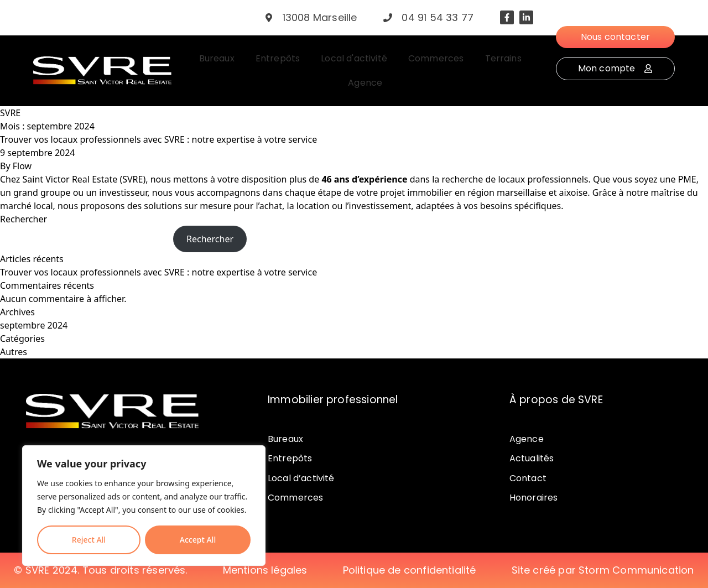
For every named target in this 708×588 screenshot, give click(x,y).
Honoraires (534, 498)
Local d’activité (301, 478)
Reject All (89, 540)
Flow (22, 166)
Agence (527, 439)
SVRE (10, 113)
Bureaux (285, 439)
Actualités (532, 458)
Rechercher (24, 219)
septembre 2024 (34, 325)
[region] (144, 506)
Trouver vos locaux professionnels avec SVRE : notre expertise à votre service (158, 139)
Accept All (198, 540)
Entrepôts (290, 458)
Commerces (295, 498)
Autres (14, 352)
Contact (528, 478)
